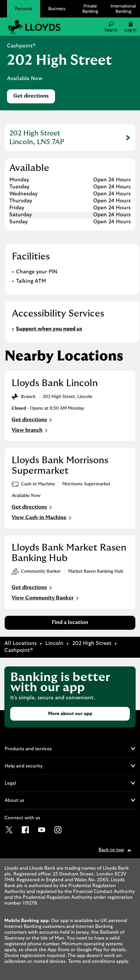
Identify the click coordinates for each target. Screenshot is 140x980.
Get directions (34, 98)
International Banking (123, 9)
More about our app (70, 714)
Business (57, 9)
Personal (24, 9)
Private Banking (90, 9)
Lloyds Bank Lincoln (55, 383)
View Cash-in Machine (42, 518)
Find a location (70, 622)
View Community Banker (46, 598)
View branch (30, 431)
